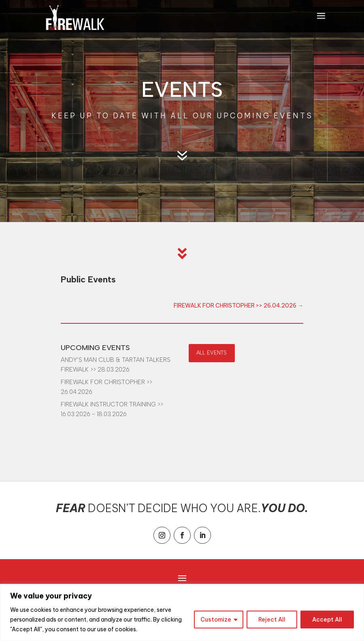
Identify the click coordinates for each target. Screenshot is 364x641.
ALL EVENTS (212, 353)
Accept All (327, 620)
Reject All (272, 620)
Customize (216, 620)
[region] (182, 612)
